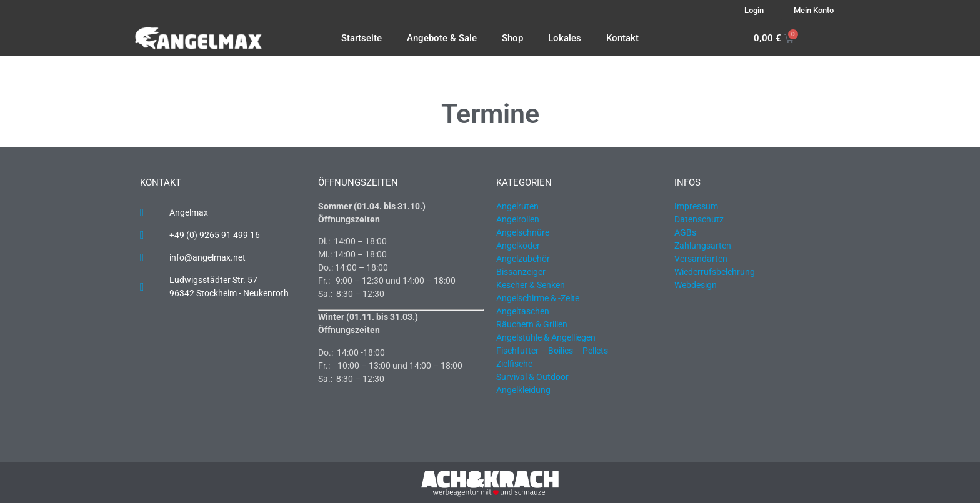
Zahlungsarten (703, 246)
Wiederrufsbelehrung (715, 272)
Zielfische (514, 364)
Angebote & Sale (442, 38)
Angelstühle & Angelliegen (546, 337)
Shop (512, 38)
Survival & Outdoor (532, 377)
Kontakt (622, 38)
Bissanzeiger (521, 272)
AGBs (685, 232)
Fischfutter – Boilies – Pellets (552, 351)
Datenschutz (699, 219)
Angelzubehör (523, 259)
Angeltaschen (523, 311)
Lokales (565, 38)
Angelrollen (518, 219)
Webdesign (696, 285)
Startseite (362, 38)
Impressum (696, 206)
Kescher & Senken (531, 285)
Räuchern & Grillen (532, 324)
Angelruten (517, 206)
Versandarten (701, 259)
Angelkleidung (523, 390)
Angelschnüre (523, 232)
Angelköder (518, 246)
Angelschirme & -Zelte (538, 298)
